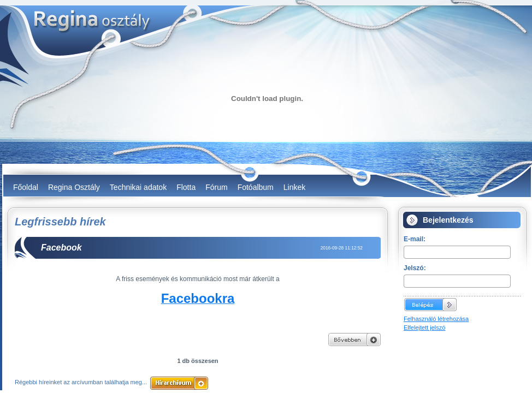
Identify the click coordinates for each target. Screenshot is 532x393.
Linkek (294, 187)
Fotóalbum (256, 187)
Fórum (216, 187)
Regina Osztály (74, 187)
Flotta (186, 187)
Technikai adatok (138, 187)
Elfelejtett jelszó (424, 327)
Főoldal (26, 187)
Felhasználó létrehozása (436, 319)
